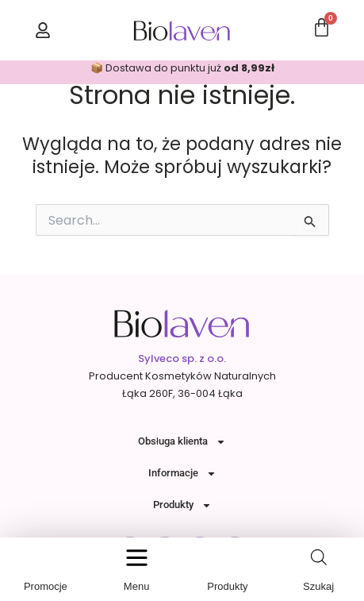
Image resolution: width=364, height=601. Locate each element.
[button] (137, 558)
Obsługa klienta (182, 442)
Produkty (182, 505)
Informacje (182, 474)
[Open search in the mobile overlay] (319, 557)
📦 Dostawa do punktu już (182, 68)
